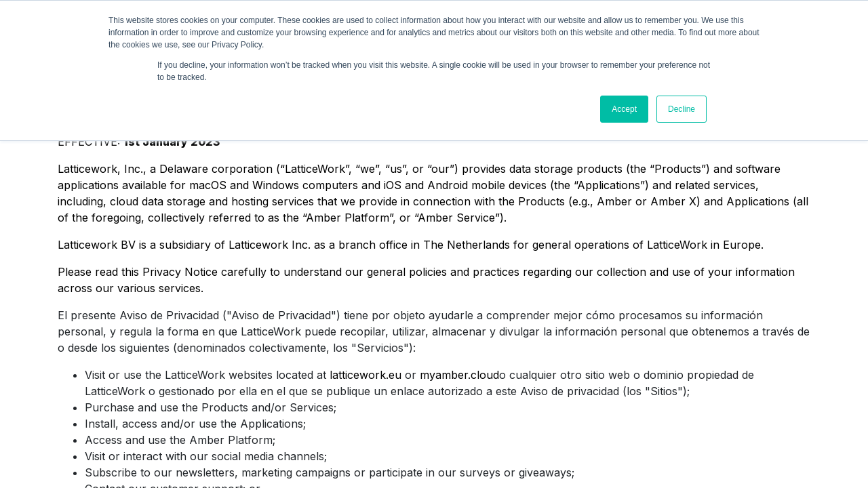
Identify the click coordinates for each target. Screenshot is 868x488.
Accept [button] (624, 109)
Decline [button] (682, 109)
